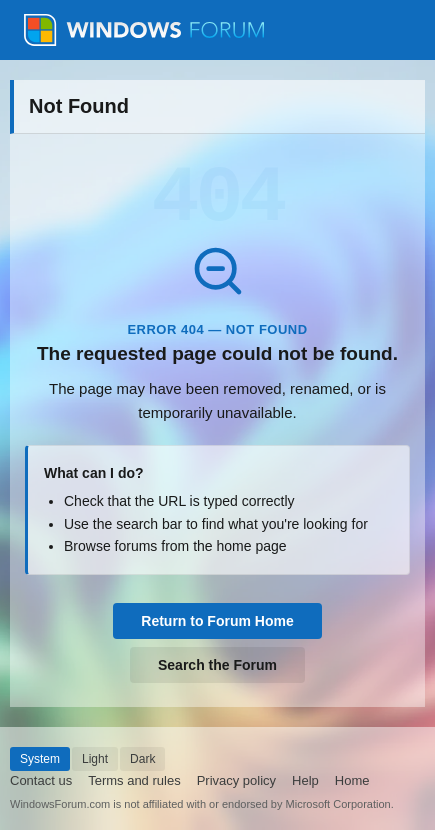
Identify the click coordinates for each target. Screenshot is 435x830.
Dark (142, 759)
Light (95, 759)
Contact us (41, 780)
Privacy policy (236, 780)
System (40, 759)
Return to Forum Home (217, 621)
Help (305, 780)
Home (352, 780)
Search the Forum (217, 665)
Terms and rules (134, 780)
